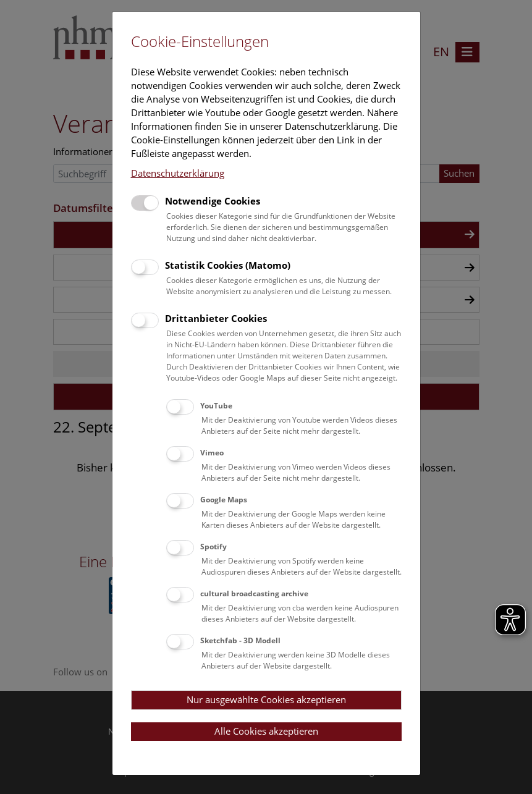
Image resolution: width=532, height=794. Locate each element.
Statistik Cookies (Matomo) (228, 265)
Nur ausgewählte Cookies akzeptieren (266, 699)
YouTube (216, 406)
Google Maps (224, 500)
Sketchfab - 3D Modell (240, 640)
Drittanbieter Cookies (216, 318)
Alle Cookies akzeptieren (266, 731)
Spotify (213, 547)
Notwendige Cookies (213, 201)
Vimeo (212, 453)
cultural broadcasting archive (254, 593)
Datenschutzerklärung (178, 173)
